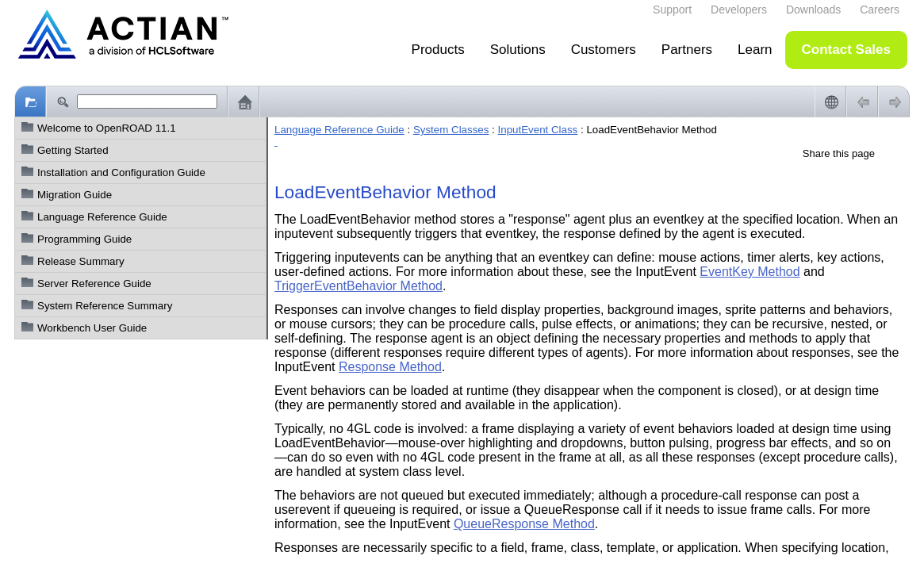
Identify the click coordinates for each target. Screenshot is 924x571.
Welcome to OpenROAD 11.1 (107, 128)
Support (672, 10)
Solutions (518, 50)
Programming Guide (84, 239)
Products (438, 50)
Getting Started (73, 150)
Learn (755, 50)
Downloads (813, 10)
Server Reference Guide (94, 284)
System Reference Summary (105, 306)
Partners (687, 50)
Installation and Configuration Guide (121, 172)
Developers (739, 10)
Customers (604, 50)
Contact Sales (846, 50)
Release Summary (81, 261)
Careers (880, 10)
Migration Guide (75, 195)
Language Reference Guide (102, 217)
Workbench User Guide (92, 328)
